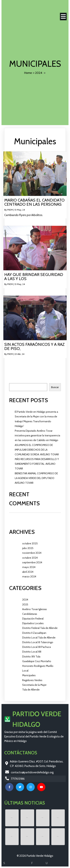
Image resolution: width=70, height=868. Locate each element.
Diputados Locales (33, 623)
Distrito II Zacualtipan (34, 633)
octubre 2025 (30, 543)
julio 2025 (28, 548)
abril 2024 (28, 572)
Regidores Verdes (32, 680)
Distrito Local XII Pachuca (36, 647)
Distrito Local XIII (32, 652)
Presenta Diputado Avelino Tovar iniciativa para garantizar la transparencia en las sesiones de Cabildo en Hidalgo (37, 435)
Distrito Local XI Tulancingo (38, 642)
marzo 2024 (29, 576)
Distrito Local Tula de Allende (39, 638)
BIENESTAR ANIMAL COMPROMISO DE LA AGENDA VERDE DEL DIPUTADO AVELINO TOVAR (36, 478)
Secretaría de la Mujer (34, 685)
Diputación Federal (33, 619)
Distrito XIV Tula (31, 656)
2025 (25, 604)
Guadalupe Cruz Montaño (37, 661)
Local (25, 671)
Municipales (29, 675)
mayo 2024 (29, 567)
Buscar (13, 381)
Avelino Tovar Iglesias (35, 609)
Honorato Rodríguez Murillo (38, 666)
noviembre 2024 (32, 553)
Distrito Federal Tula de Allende (40, 628)
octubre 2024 (30, 558)
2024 (39, 73)
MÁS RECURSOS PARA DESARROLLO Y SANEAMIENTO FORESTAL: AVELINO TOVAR (37, 464)
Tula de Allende (31, 690)
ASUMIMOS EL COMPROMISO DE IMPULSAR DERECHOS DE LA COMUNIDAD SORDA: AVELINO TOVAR (37, 450)
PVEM (10, 210)
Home (28, 73)
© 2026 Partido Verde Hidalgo (35, 856)
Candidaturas (30, 614)
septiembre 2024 (32, 562)
